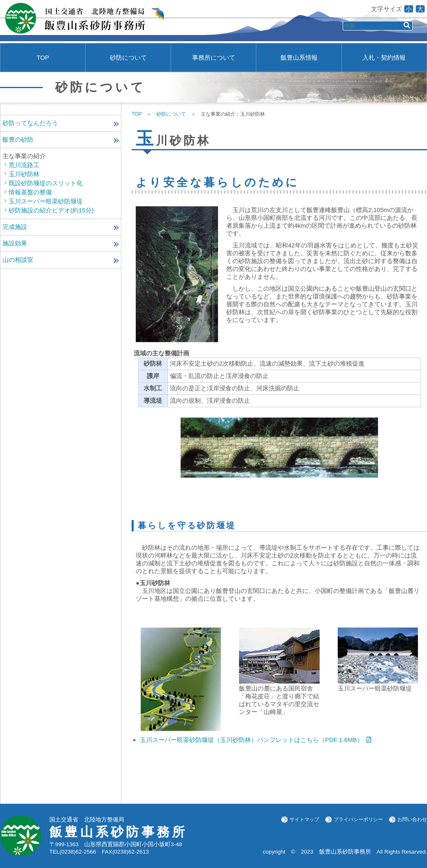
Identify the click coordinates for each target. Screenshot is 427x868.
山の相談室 (18, 260)
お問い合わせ (412, 819)
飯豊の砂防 (18, 139)
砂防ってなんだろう (30, 123)
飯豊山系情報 (299, 57)
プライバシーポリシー (358, 819)
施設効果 (15, 243)
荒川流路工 (24, 165)
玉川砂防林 (24, 174)
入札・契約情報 (384, 57)
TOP (43, 57)
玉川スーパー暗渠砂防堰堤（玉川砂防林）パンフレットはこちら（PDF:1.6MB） (252, 740)
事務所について (214, 57)
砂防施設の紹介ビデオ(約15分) (51, 210)
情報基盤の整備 (30, 192)
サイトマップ (304, 819)
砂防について (128, 57)
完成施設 (15, 227)
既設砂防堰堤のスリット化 (46, 183)
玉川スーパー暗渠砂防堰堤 (46, 201)
